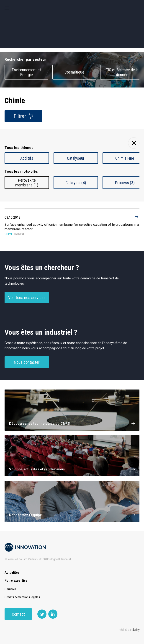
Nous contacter (27, 362)
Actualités (12, 572)
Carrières (10, 589)
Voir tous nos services (27, 298)
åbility (136, 630)
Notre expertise (16, 580)
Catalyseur (76, 158)
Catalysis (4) (76, 183)
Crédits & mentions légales (22, 597)
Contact (18, 614)
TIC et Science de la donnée (122, 72)
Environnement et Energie (26, 72)
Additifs (27, 158)
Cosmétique (74, 72)
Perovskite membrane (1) (27, 183)
